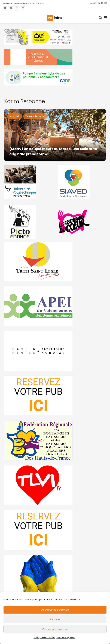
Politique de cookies (44, 637)
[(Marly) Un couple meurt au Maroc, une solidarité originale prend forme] (55, 135)
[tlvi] (55, 485)
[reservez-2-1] (55, 530)
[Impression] (55, 306)
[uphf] (28, 182)
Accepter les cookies (55, 610)
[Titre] (5, 8)
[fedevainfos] (55, 440)
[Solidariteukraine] (55, 575)
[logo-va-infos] (55, 18)
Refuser (55, 619)
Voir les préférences (55, 629)
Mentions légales (66, 637)
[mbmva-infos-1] (55, 351)
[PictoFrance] (28, 222)
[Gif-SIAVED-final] (82, 182)
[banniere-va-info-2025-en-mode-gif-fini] (55, 77)
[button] (101, 18)
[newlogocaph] (55, 57)
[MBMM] (55, 37)
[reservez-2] (55, 396)
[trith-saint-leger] (55, 261)
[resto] (82, 222)
